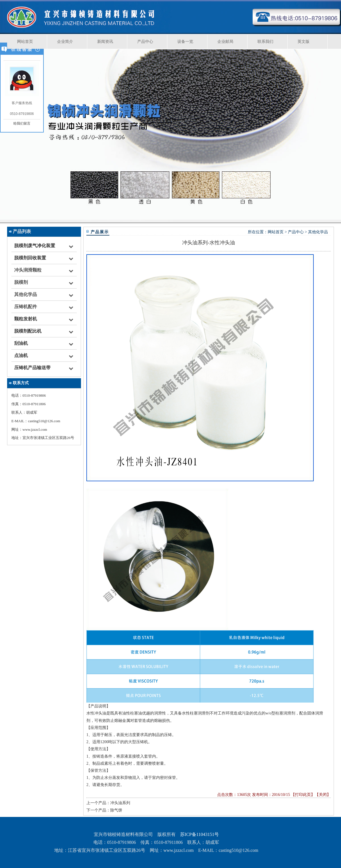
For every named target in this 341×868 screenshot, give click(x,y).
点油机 (21, 355)
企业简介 (65, 42)
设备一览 (185, 42)
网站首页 (25, 42)
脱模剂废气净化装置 (35, 246)
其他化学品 (318, 232)
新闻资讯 (105, 42)
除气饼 (116, 810)
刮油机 (21, 343)
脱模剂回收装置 (30, 258)
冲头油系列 (120, 803)
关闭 (323, 795)
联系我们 (265, 42)
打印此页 (303, 795)
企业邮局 (225, 42)
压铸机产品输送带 (32, 368)
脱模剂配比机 (28, 331)
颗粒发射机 (26, 319)
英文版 (303, 42)
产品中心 (145, 42)
